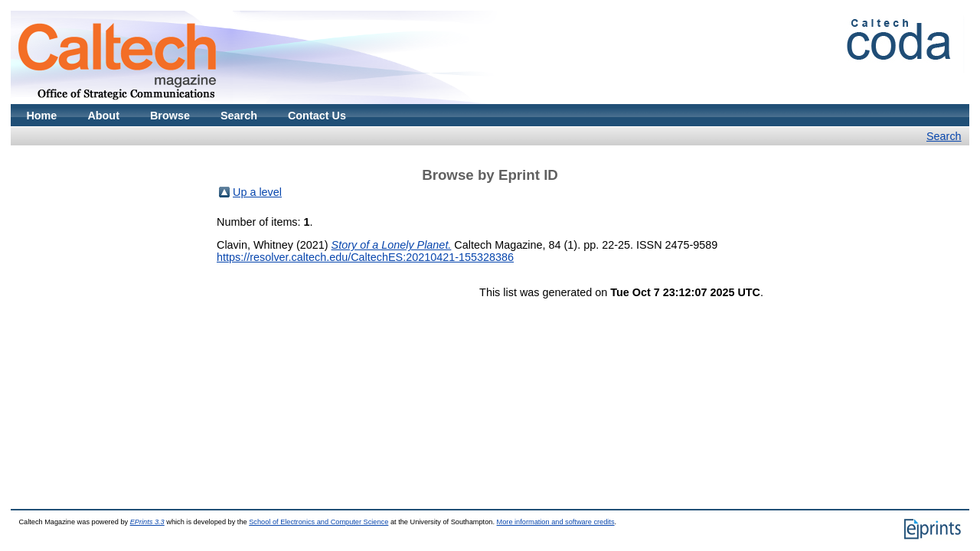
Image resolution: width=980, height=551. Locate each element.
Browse (170, 116)
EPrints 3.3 (147, 522)
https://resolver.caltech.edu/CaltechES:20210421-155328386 (365, 257)
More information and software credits (556, 522)
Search (239, 116)
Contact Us (317, 116)
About (103, 116)
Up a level (257, 192)
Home (41, 116)
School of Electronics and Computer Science (318, 522)
